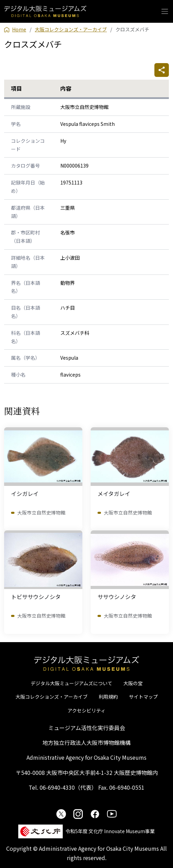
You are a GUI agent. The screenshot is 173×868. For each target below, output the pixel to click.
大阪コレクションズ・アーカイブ (52, 697)
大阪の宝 (133, 683)
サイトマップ (143, 697)
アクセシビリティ (86, 710)
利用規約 (108, 697)
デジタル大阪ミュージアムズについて (72, 683)
